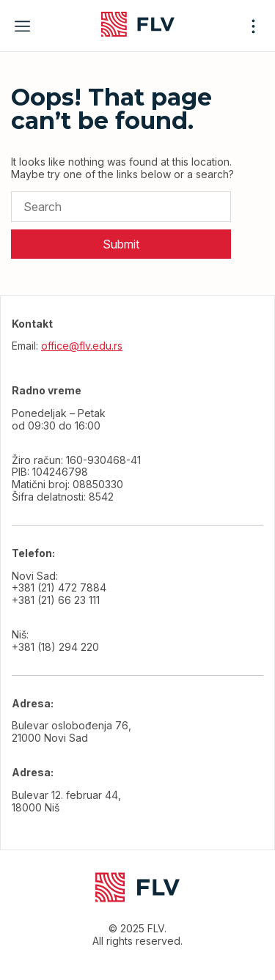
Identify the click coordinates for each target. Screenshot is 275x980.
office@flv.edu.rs (82, 346)
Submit (121, 244)
